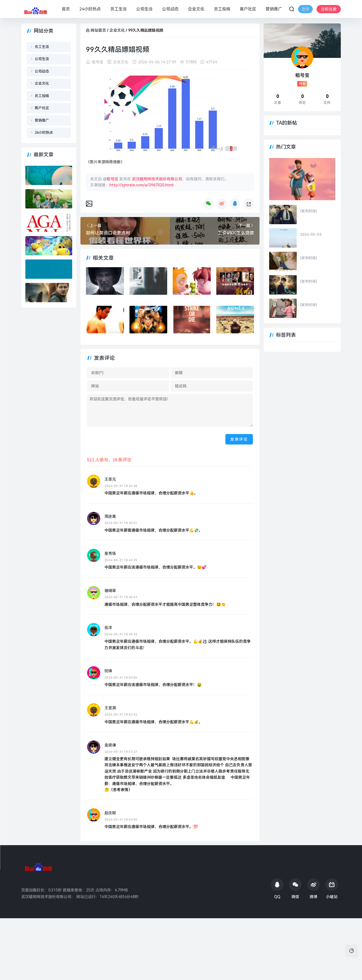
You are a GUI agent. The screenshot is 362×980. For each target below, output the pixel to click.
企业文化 (196, 9)
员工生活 (118, 9)
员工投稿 (222, 9)
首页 (66, 9)
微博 (314, 889)
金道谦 (110, 745)
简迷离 (110, 516)
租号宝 (98, 62)
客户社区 (248, 9)
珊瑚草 (110, 591)
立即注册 (307, 13)
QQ (277, 889)
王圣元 (110, 480)
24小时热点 (90, 9)
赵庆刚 (110, 813)
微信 (295, 889)
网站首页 (98, 30)
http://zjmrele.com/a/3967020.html (141, 185)
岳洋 (108, 628)
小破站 (332, 889)
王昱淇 (110, 708)
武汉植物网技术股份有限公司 (157, 179)
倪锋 (108, 671)
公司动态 (170, 9)
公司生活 (144, 9)
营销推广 (274, 9)
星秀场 (110, 554)
